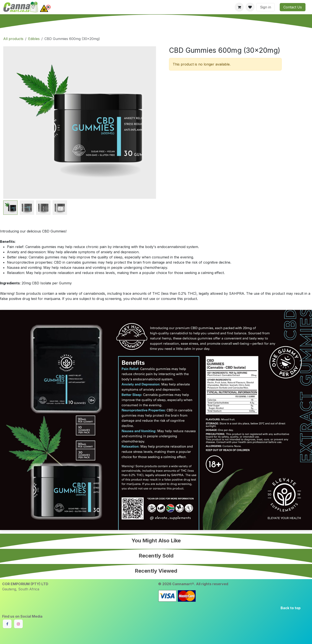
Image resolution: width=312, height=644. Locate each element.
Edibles (34, 39)
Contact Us (293, 7)
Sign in (266, 7)
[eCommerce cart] (239, 7)
